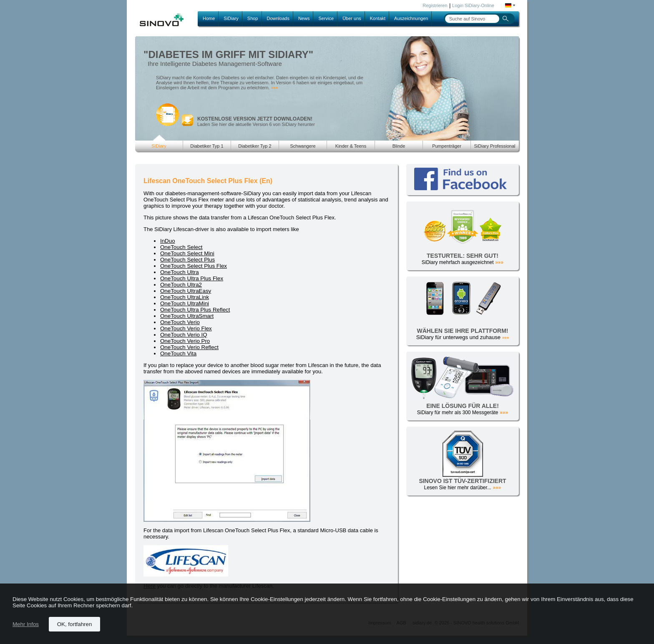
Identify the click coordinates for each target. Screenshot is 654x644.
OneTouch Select (181, 247)
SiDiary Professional (494, 146)
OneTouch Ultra (180, 272)
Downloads (278, 18)
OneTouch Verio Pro (185, 341)
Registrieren (435, 5)
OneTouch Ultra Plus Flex (192, 278)
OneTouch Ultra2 (181, 285)
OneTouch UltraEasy (186, 291)
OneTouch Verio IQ (184, 335)
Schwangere (303, 146)
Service (326, 18)
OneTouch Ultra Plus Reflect (195, 310)
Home (209, 18)
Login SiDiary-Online (473, 5)
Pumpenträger (447, 146)
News (304, 18)
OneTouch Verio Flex (186, 328)
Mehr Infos (26, 624)
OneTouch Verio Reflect (189, 347)
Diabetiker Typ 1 (207, 146)
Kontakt (378, 18)
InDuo (168, 241)
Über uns (352, 18)
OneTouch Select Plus (187, 260)
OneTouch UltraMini (185, 303)
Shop (253, 18)
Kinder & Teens (351, 146)
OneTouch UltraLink (185, 297)
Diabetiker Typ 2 (255, 146)
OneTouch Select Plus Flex (194, 266)
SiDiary (231, 18)
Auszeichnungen (411, 18)
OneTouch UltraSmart (187, 316)
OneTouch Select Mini (187, 253)
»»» (275, 88)
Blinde (399, 146)
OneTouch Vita (178, 353)
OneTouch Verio (180, 322)
